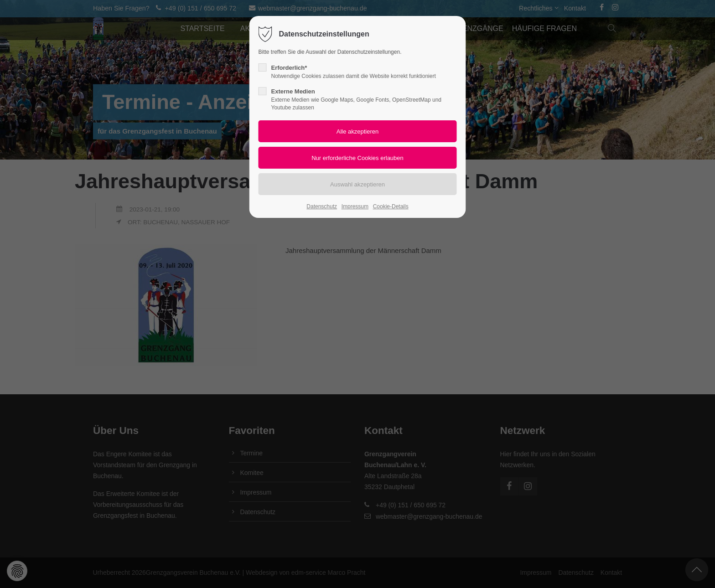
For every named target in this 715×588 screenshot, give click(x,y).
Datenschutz (322, 206)
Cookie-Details (391, 206)
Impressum (355, 206)
